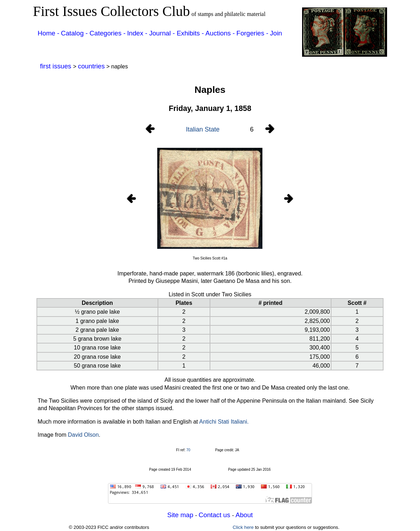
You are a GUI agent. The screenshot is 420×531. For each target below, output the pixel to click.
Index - (138, 33)
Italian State (203, 129)
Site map (181, 515)
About (244, 515)
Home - (48, 33)
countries (91, 66)
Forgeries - (252, 33)
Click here (243, 527)
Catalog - (75, 33)
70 (188, 450)
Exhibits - (190, 33)
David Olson (83, 435)
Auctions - (220, 33)
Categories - (108, 33)
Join (276, 33)
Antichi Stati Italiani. (224, 422)
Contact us (215, 515)
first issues (56, 66)
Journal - (163, 33)
